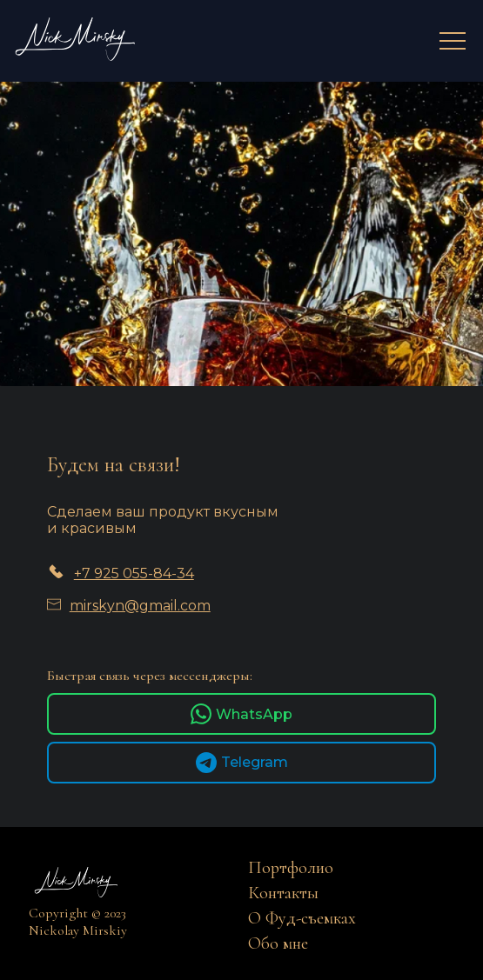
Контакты (283, 893)
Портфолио (291, 868)
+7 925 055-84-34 (134, 573)
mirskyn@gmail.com (140, 606)
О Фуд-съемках (302, 918)
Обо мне (278, 943)
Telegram (242, 763)
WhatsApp (241, 714)
